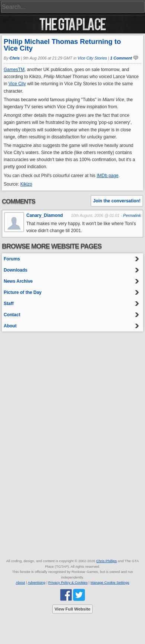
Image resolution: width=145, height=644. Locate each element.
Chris (15, 58)
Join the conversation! (117, 201)
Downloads (16, 270)
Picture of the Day (23, 292)
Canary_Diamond (45, 215)
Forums (12, 259)
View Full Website (72, 609)
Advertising (37, 582)
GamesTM (14, 70)
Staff (9, 304)
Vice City (17, 84)
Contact (12, 315)
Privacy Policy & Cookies (68, 582)
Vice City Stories (92, 58)
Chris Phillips (106, 561)
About (10, 326)
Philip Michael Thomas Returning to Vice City (62, 45)
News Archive (18, 281)
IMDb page (108, 176)
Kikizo (26, 184)
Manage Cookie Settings (110, 582)
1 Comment (121, 58)
